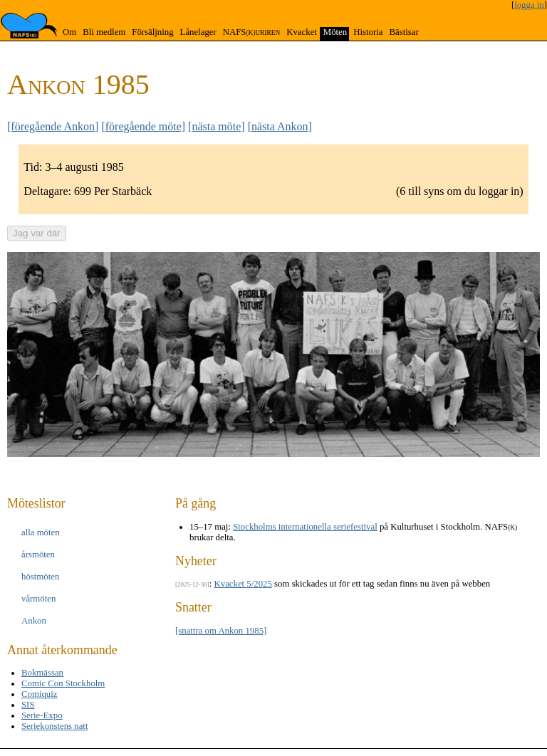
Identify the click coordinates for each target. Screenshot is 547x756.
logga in (529, 5)
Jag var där (37, 233)
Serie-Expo (42, 715)
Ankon (34, 621)
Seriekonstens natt (54, 726)
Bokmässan (42, 673)
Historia (368, 32)
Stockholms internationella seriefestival (305, 527)
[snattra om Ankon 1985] (221, 631)
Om (69, 32)
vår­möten (38, 599)
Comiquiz (39, 694)
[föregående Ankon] (53, 126)
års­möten (38, 555)
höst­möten (40, 577)
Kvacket (302, 32)
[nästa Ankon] (280, 126)
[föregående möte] (143, 126)
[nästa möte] (217, 126)
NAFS (251, 32)
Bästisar (403, 32)
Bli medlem (104, 32)
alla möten (41, 532)
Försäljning (152, 32)
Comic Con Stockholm (63, 683)
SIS (28, 705)
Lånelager (198, 32)
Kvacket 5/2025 (243, 584)
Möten (335, 32)
